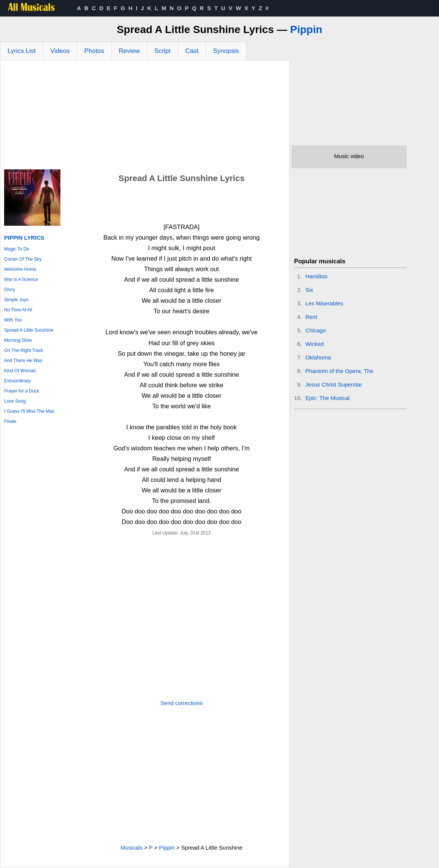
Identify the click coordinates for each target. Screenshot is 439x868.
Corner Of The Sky (23, 259)
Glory (10, 290)
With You (13, 320)
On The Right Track (24, 350)
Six (309, 290)
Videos (60, 51)
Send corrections (182, 703)
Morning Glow (18, 340)
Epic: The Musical (328, 398)
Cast (192, 51)
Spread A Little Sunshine (29, 330)
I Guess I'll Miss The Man (29, 411)
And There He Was (23, 361)
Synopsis (226, 51)
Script (162, 51)
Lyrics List (22, 51)
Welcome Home (20, 269)
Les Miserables (324, 303)
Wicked (315, 344)
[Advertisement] (145, 117)
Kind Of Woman (20, 371)
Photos (94, 51)
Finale (10, 421)
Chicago (316, 330)
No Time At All (18, 310)
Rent (311, 317)
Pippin (306, 29)
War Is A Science (21, 279)
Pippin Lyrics (24, 238)
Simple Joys (16, 300)
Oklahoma (318, 357)
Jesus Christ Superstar (334, 384)
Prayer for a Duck (22, 391)
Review (129, 51)
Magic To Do (17, 249)
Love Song (15, 401)
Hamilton (316, 276)
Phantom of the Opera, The (340, 371)
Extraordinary (17, 381)
